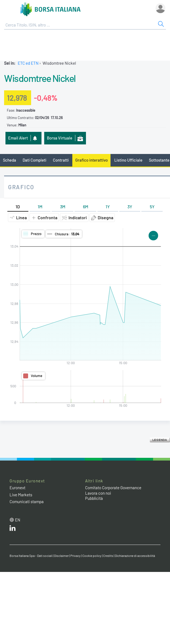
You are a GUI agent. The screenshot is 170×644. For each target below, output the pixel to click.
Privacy (76, 556)
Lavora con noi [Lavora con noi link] (98, 493)
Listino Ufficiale (128, 160)
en (18, 520)
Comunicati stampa (27, 501)
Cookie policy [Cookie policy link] (92, 556)
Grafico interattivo (92, 160)
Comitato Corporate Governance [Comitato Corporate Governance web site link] (113, 488)
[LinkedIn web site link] (13, 529)
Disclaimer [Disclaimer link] (61, 556)
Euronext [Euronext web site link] (17, 488)
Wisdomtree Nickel (40, 78)
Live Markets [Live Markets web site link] (21, 495)
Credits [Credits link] (108, 556)
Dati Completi (35, 160)
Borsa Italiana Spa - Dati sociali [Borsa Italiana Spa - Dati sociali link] (31, 556)
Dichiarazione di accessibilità (135, 556)
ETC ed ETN (28, 63)
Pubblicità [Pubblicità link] (94, 498)
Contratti (61, 160)
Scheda (10, 160)
